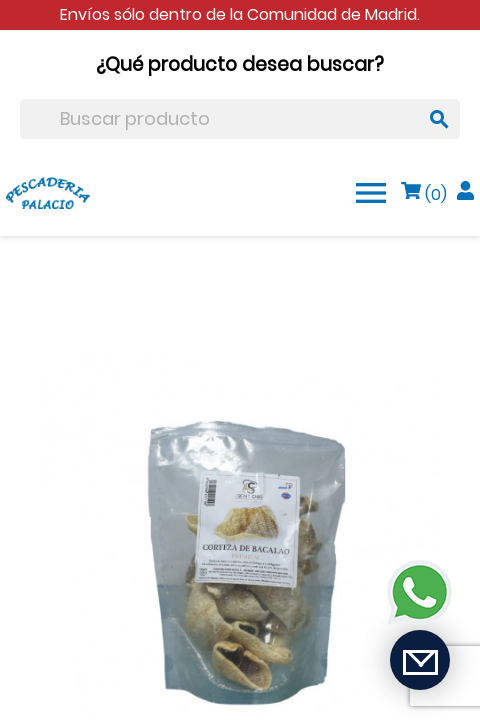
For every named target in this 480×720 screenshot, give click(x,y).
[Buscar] (240, 119)
